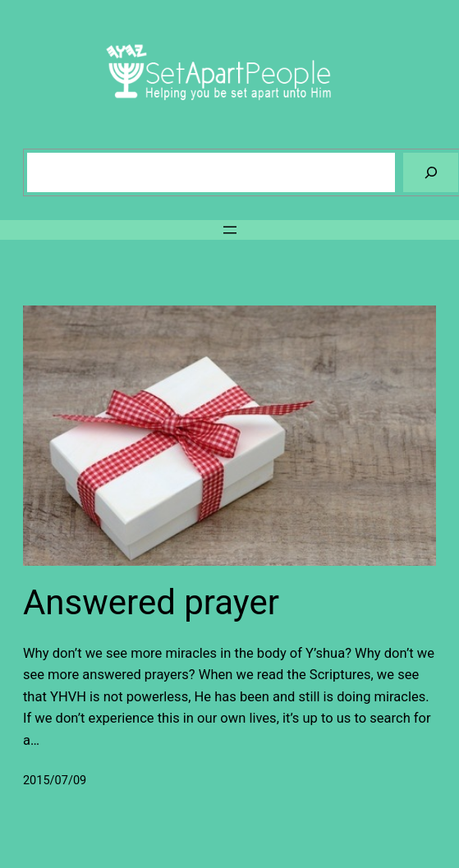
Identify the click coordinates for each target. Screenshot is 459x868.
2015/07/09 (55, 781)
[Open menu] (230, 230)
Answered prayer (151, 602)
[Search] (431, 172)
